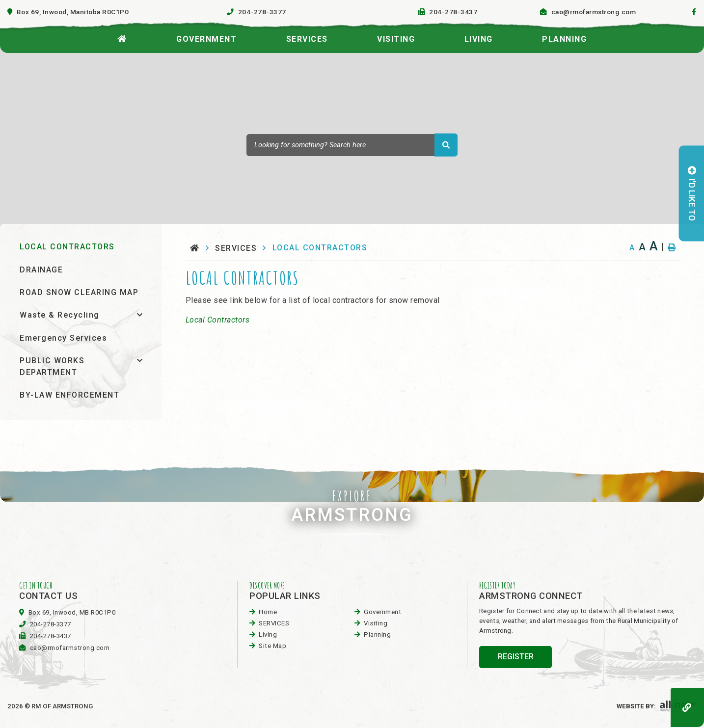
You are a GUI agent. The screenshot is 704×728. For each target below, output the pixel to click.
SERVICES (236, 248)
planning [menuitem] (564, 39)
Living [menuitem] (479, 39)
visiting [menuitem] (396, 39)
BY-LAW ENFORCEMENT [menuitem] (69, 395)
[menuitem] (122, 36)
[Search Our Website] (352, 145)
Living (268, 634)
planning (377, 634)
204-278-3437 (51, 636)
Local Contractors (218, 320)
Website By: (657, 706)
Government (382, 612)
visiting (376, 623)
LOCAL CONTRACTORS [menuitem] (67, 247)
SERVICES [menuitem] (307, 39)
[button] (140, 315)
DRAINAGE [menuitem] (41, 270)
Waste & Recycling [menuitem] (60, 315)
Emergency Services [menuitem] (63, 338)
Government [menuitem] (206, 39)
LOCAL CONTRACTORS (320, 248)
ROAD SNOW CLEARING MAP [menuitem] (79, 292)
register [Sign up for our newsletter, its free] (516, 657)
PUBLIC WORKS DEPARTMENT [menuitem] (52, 366)
